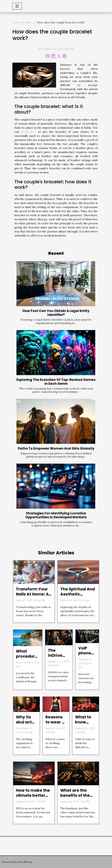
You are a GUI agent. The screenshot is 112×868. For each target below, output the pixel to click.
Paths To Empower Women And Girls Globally (56, 448)
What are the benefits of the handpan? (75, 795)
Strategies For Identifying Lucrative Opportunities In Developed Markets (56, 515)
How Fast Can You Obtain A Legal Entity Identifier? (56, 313)
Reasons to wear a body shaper (55, 725)
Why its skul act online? (24, 722)
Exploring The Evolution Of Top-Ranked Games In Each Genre (56, 382)
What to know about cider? (83, 725)
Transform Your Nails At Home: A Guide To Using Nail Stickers (32, 597)
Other (29, 22)
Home (16, 22)
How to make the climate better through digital (33, 795)
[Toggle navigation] (17, 6)
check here (29, 132)
